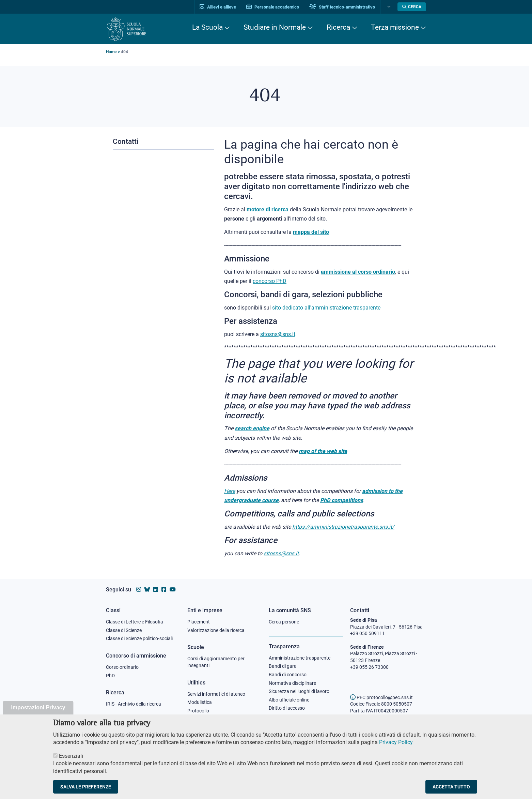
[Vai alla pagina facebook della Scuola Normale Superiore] (164, 590)
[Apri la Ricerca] (412, 7)
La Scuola (207, 27)
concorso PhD (270, 281)
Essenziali (71, 763)
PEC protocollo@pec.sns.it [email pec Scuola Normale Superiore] (381, 697)
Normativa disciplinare (292, 683)
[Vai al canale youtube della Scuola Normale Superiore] (173, 590)
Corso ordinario (122, 667)
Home (111, 52)
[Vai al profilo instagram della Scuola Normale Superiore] (139, 590)
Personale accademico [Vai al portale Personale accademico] (273, 7)
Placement (199, 622)
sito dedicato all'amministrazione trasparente (326, 308)
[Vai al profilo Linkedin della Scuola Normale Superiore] (156, 590)
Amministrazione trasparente (300, 658)
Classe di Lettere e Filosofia (135, 622)
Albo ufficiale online (289, 700)
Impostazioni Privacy (38, 715)
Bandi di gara (283, 666)
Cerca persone (284, 622)
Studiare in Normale (275, 27)
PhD (110, 676)
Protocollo (198, 711)
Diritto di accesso (287, 708)
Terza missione (395, 27)
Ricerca (338, 27)
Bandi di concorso (288, 675)
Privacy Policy (396, 749)
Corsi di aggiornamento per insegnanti (216, 662)
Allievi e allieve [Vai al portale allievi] (218, 7)
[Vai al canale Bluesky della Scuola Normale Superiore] (147, 590)
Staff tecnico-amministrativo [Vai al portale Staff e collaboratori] (342, 7)
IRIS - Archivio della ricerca (134, 704)
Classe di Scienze (124, 630)
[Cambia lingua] (388, 7)
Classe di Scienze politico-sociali (139, 638)
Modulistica (200, 702)
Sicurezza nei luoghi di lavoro (299, 691)
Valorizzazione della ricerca (216, 630)
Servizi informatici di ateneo (216, 694)
